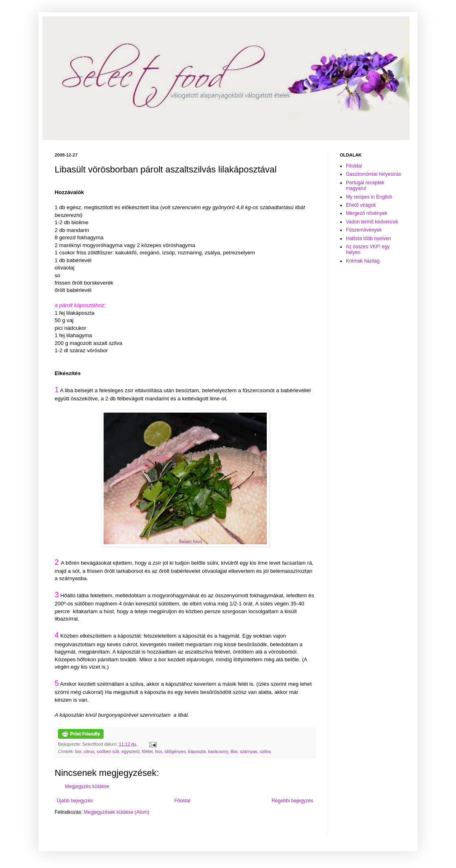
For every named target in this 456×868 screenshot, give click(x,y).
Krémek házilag (363, 261)
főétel (147, 751)
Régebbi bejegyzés (292, 801)
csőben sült (108, 751)
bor (79, 751)
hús (158, 751)
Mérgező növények (366, 213)
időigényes (175, 751)
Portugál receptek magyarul (365, 186)
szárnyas (249, 751)
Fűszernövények (364, 230)
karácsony (218, 751)
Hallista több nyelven (369, 239)
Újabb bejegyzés (75, 801)
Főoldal (182, 801)
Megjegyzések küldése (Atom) (116, 812)
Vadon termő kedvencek (372, 222)
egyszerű (131, 751)
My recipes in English (369, 197)
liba (234, 751)
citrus (89, 751)
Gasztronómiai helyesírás (373, 174)
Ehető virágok (361, 205)
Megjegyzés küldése (87, 786)
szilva (265, 751)
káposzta (197, 751)
